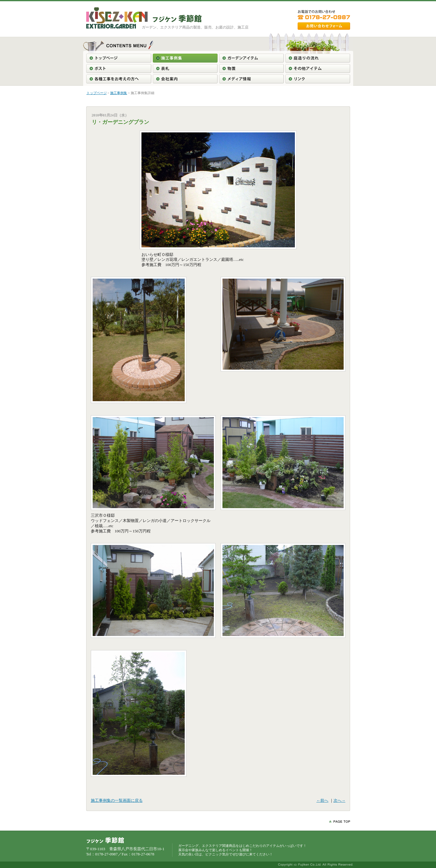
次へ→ (340, 800)
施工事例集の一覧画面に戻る (117, 800)
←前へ (322, 800)
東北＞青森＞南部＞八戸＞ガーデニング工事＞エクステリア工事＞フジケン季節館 (177, 19)
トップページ (97, 93)
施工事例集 (119, 93)
